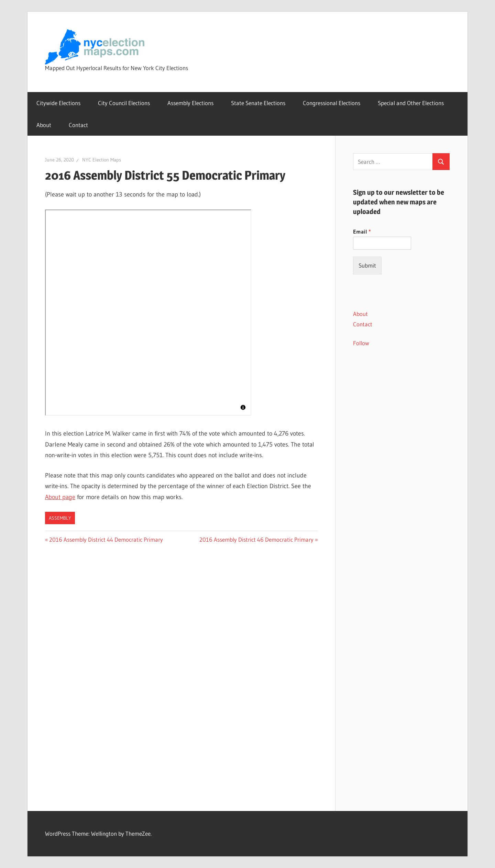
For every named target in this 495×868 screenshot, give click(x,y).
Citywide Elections (58, 103)
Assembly (60, 518)
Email (362, 232)
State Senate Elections (258, 103)
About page (60, 497)
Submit (367, 265)
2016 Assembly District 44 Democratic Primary (106, 539)
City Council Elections (124, 103)
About (44, 125)
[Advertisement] (401, 477)
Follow (361, 343)
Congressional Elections (332, 103)
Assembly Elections (190, 103)
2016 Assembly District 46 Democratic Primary (256, 539)
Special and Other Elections (411, 103)
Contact (78, 125)
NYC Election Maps (102, 160)
